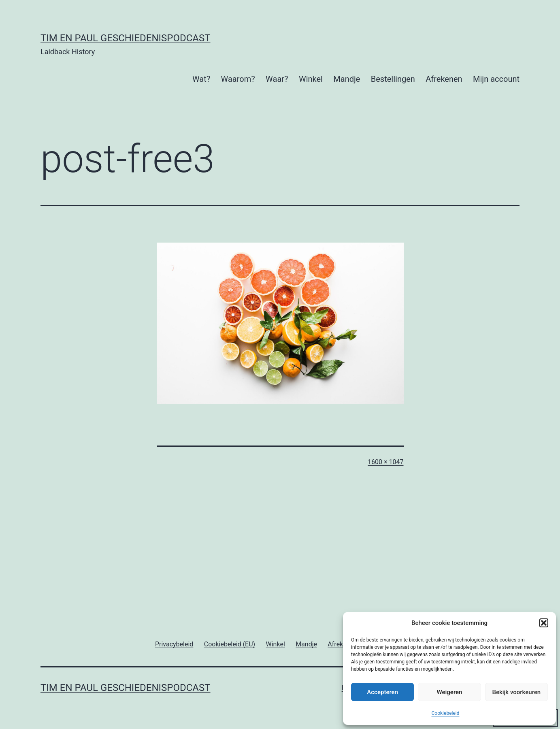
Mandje (347, 79)
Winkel (311, 79)
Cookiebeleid (446, 713)
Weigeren (450, 692)
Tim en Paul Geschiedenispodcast (126, 38)
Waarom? (238, 79)
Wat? (201, 79)
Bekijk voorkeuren (516, 692)
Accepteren (382, 692)
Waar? (277, 79)
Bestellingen (393, 79)
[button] (544, 623)
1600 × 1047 (385, 462)
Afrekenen (444, 79)
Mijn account (496, 79)
